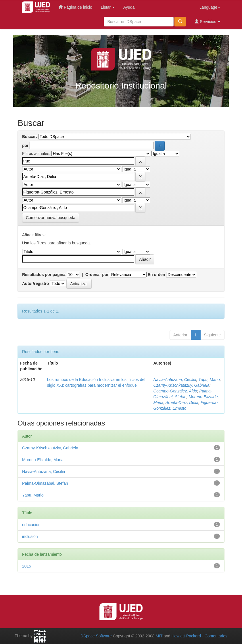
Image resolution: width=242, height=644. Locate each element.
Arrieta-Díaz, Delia (182, 402)
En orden (156, 275)
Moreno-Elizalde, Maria (43, 460)
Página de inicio (75, 7)
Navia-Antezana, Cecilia (175, 379)
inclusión (30, 536)
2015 (27, 566)
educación (31, 525)
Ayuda (129, 7)
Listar (108, 7)
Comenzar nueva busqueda (51, 218)
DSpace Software (96, 636)
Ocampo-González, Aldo (175, 391)
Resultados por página (44, 275)
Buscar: (30, 137)
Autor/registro (35, 283)
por (25, 145)
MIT (159, 636)
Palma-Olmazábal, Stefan (45, 483)
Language (210, 7)
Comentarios (216, 636)
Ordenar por (97, 275)
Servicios (207, 21)
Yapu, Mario (209, 379)
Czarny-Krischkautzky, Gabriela (181, 385)
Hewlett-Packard (186, 636)
